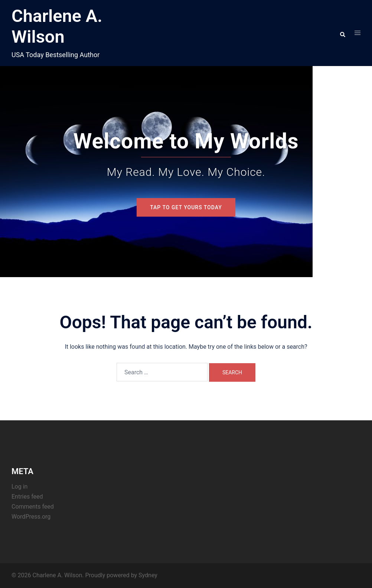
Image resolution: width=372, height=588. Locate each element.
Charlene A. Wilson (57, 26)
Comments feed (33, 507)
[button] (342, 33)
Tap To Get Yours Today (186, 207)
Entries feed (27, 497)
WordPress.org (31, 517)
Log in (19, 487)
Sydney (148, 575)
